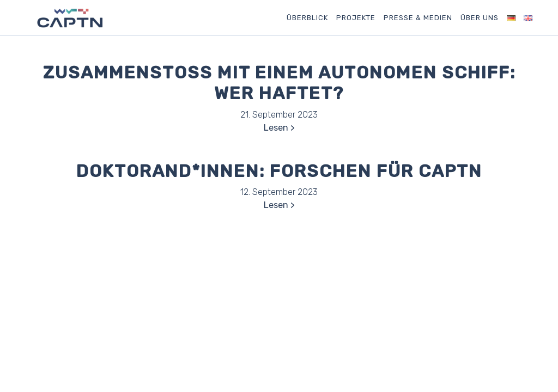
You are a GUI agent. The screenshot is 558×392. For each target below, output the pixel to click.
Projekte (356, 18)
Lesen (276, 128)
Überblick (307, 18)
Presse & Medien (418, 18)
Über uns (480, 18)
